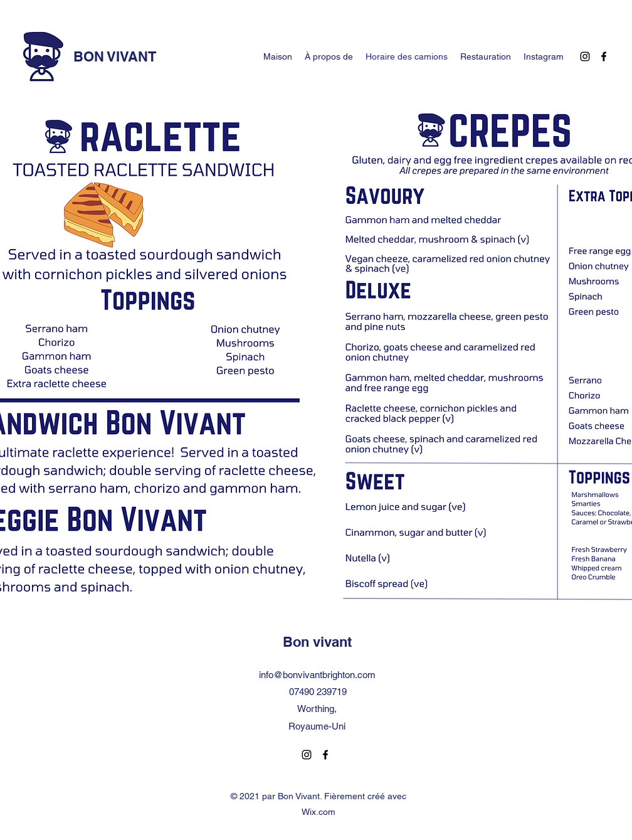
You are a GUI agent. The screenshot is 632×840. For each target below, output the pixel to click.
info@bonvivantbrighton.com (317, 675)
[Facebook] (604, 56)
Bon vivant (317, 642)
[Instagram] (585, 56)
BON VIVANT (115, 56)
